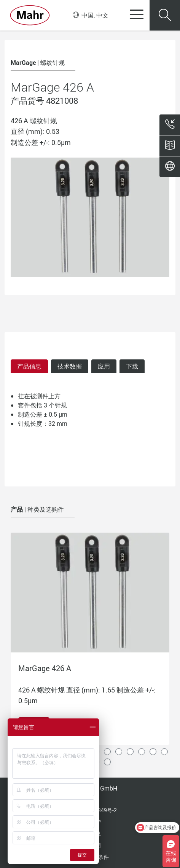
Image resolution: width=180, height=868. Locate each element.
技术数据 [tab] (70, 366)
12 (142, 752)
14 (164, 752)
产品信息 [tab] (29, 366)
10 (119, 752)
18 (107, 762)
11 (130, 752)
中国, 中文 (91, 15)
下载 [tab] (132, 366)
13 (153, 752)
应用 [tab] (104, 366)
